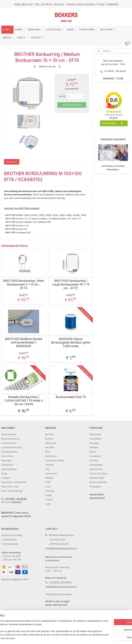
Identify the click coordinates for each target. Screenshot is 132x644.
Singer (49, 495)
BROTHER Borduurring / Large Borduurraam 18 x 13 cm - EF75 (71, 284)
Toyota (49, 500)
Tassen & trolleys (98, 473)
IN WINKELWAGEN (72, 105)
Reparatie (6, 460)
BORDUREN (36, 30)
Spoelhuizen (96, 469)
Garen (93, 452)
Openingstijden (9, 469)
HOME (7, 30)
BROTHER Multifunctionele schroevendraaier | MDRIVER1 (24, 342)
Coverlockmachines (12, 447)
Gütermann (51, 456)
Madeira (50, 478)
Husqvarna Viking (54, 460)
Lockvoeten (95, 439)
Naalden (94, 447)
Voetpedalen (96, 465)
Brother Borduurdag (12, 535)
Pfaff (48, 482)
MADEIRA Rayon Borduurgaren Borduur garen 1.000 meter (71, 342)
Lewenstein (51, 473)
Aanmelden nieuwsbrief (113, 139)
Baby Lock (51, 443)
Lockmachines (9, 443)
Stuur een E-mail (10, 486)
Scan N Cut (7, 456)
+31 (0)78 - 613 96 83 (115, 71)
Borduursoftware (98, 482)
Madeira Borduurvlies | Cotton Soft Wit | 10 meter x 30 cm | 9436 (24, 401)
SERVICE (9, 38)
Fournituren (95, 456)
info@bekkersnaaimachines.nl (61, 548)
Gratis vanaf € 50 (23, 4)
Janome (49, 465)
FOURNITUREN (89, 30)
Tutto (48, 504)
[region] (44, 628)
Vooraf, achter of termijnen (81, 4)
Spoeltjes (94, 443)
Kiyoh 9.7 (59, 4)
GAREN (72, 30)
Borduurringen (97, 478)
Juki (47, 469)
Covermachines (10, 452)
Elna (47, 452)
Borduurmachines (11, 439)
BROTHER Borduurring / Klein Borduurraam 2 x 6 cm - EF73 (24, 284)
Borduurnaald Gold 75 (71, 397)
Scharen (94, 460)
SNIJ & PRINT (108, 30)
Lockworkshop (9, 539)
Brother (49, 439)
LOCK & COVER (55, 30)
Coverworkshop (10, 544)
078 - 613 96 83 (44, 4)
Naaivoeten (95, 434)
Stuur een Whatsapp (12, 491)
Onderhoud (7, 465)
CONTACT (38, 38)
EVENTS (23, 38)
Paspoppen (95, 486)
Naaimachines (9, 434)
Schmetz (50, 491)
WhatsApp (113, 4)
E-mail (101, 4)
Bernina (49, 434)
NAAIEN (20, 30)
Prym (48, 486)
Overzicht (12, 162)
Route (4, 473)
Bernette (50, 447)
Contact (6, 478)
